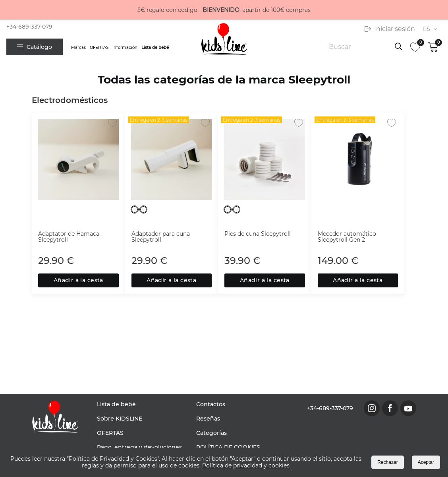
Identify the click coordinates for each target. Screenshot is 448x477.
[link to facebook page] (390, 408)
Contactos (211, 404)
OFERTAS (99, 48)
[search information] (398, 47)
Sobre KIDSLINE (120, 419)
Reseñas (208, 419)
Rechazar (387, 462)
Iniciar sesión (390, 29)
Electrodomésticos (70, 100)
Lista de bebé (155, 48)
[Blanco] (135, 209)
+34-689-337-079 (29, 27)
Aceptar (426, 462)
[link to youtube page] (408, 408)
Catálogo (35, 47)
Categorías (211, 433)
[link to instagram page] (372, 408)
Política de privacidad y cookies (246, 465)
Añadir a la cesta (78, 280)
